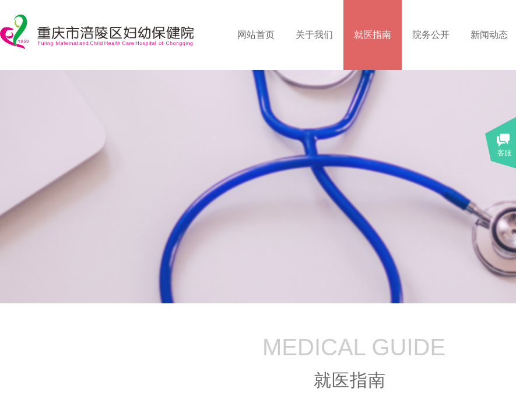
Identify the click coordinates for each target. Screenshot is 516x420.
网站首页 (256, 35)
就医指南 (373, 35)
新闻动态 (489, 35)
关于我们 (314, 35)
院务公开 (431, 35)
